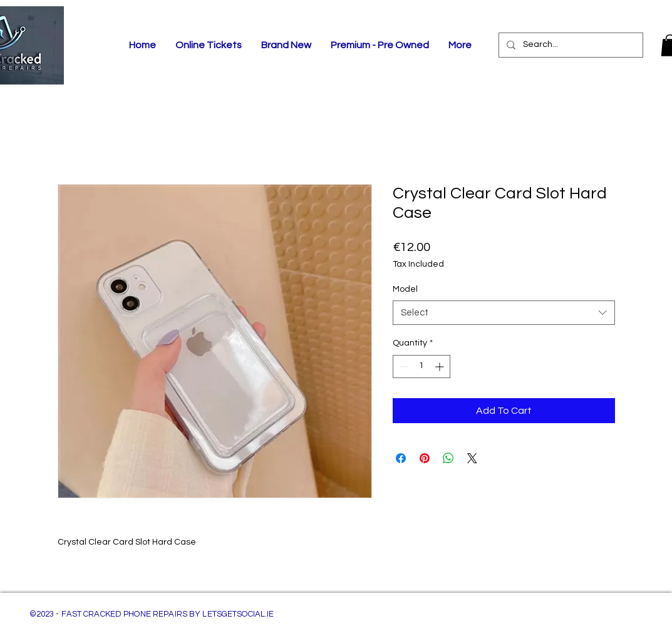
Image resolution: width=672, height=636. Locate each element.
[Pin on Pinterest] (425, 458)
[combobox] (504, 313)
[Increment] (441, 367)
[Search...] (570, 45)
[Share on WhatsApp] (448, 458)
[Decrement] (402, 367)
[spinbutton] (421, 367)
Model (405, 289)
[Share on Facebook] (401, 458)
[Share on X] (472, 458)
